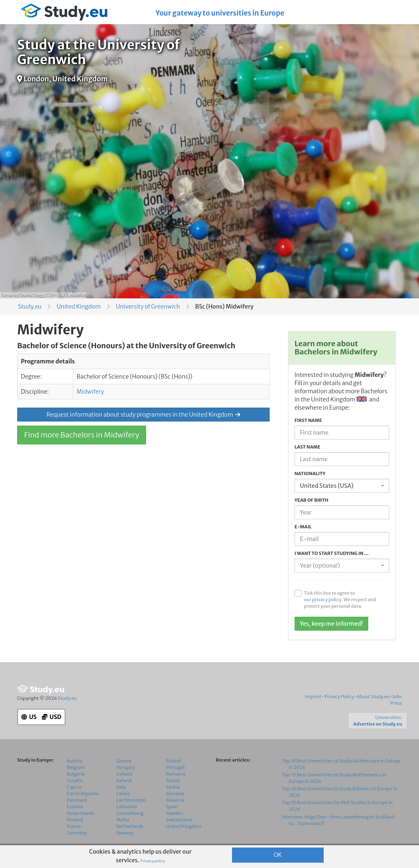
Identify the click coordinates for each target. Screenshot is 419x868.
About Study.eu (373, 697)
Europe (7, 295)
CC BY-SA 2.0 (56, 295)
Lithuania (127, 807)
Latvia (123, 794)
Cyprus (74, 787)
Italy (121, 787)
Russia (173, 780)
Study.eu (30, 307)
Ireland (124, 780)
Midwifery (90, 392)
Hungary (126, 767)
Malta (123, 820)
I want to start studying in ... (332, 553)
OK (278, 855)
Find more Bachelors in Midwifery (82, 435)
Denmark (77, 800)
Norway (125, 833)
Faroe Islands (81, 813)
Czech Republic (83, 794)
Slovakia (175, 794)
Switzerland (179, 820)
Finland (75, 820)
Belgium (76, 767)
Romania (176, 774)
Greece (124, 761)
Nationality (310, 473)
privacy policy (327, 600)
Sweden (175, 813)
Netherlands (130, 826)
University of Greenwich (148, 307)
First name (308, 420)
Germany (77, 833)
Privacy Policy (339, 697)
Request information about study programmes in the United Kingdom (143, 415)
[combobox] (342, 486)
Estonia (75, 807)
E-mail (303, 527)
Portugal (175, 767)
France (74, 826)
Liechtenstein (131, 800)
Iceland (124, 774)
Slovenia (175, 800)
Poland (174, 761)
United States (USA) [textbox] (327, 486)
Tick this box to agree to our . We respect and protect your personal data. (340, 600)
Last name (307, 447)
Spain (172, 807)
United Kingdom (79, 307)
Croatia (74, 780)
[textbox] (339, 566)
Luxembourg (130, 813)
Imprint (313, 697)
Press (396, 703)
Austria (74, 761)
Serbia (173, 787)
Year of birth (312, 500)
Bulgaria (76, 774)
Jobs (397, 697)
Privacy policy (153, 861)
